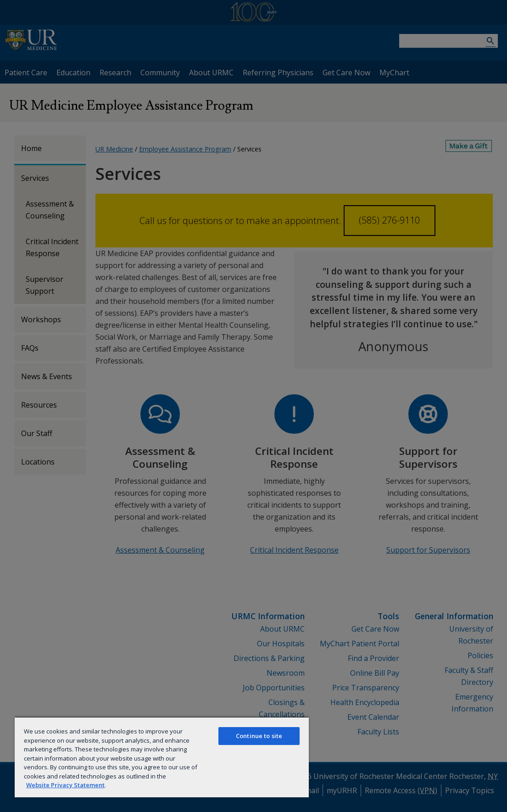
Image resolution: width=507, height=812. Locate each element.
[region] (162, 757)
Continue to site (259, 736)
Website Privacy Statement (65, 785)
